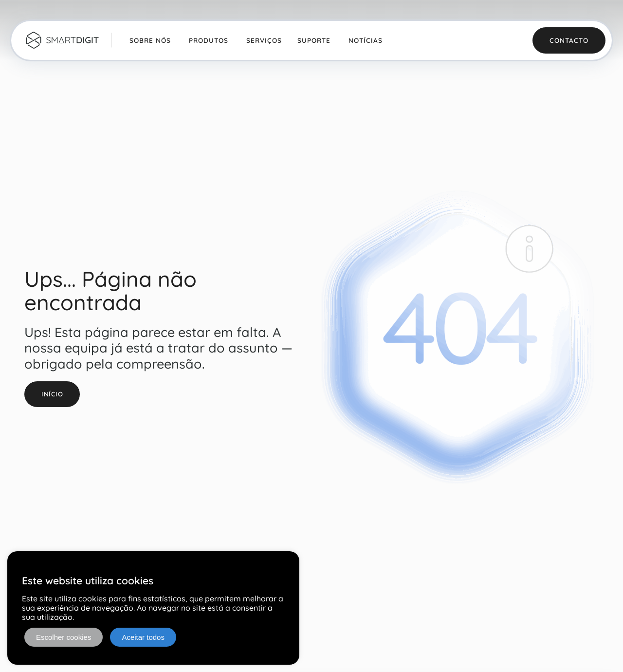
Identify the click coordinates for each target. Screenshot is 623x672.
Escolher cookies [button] (64, 637)
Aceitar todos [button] (143, 637)
